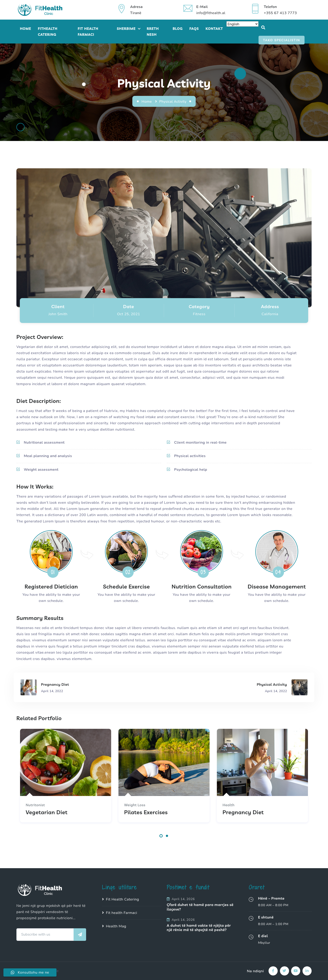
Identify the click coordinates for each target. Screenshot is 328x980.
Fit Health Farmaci (88, 32)
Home (25, 29)
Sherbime (126, 29)
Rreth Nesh (153, 32)
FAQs (194, 29)
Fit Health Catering (123, 899)
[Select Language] (242, 24)
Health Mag (116, 926)
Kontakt (214, 29)
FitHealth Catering (48, 32)
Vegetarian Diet (47, 812)
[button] (161, 837)
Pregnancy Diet (243, 812)
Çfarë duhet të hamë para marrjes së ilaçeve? (200, 907)
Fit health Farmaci (122, 913)
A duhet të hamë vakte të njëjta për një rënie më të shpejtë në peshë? (199, 928)
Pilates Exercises (146, 812)
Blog (178, 29)
